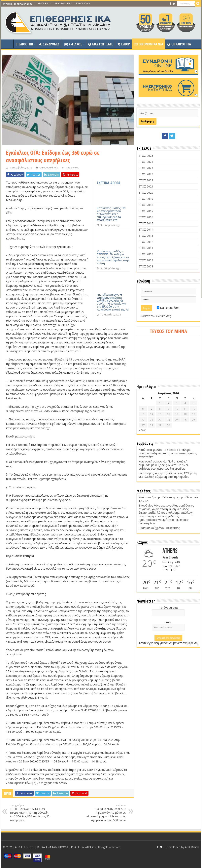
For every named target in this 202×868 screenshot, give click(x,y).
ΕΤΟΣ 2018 (146, 205)
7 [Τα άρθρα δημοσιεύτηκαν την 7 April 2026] (151, 409)
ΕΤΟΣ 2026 (146, 156)
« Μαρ (143, 430)
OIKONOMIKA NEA (148, 44)
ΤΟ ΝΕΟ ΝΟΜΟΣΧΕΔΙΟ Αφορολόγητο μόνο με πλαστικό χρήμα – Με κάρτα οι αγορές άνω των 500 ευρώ (105, 813)
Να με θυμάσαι (168, 308)
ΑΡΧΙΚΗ (8, 44)
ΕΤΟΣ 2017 (146, 211)
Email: (168, 622)
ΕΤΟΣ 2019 (146, 199)
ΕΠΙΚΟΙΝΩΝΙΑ (83, 3)
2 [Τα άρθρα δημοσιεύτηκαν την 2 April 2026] (168, 403)
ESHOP (123, 44)
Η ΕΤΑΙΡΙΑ (43, 3)
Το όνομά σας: (168, 608)
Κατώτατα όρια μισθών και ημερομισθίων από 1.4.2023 (168, 499)
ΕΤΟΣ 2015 (146, 223)
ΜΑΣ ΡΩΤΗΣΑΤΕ (101, 44)
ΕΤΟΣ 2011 (146, 248)
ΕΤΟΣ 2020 (146, 193)
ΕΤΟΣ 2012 (146, 242)
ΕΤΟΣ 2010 (146, 254)
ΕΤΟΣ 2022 (146, 180)
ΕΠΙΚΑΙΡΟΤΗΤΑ (179, 44)
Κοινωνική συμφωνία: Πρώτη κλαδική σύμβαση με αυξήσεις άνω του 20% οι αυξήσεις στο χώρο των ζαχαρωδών (163, 465)
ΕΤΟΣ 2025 (146, 162)
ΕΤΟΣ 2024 (146, 168)
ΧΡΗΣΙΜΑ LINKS (63, 3)
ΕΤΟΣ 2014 (146, 229)
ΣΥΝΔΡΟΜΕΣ (49, 44)
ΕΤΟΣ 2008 (146, 266)
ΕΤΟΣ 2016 (146, 217)
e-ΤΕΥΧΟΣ (73, 44)
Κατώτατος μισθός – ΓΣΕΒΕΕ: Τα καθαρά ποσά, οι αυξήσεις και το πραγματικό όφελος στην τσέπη (113, 257)
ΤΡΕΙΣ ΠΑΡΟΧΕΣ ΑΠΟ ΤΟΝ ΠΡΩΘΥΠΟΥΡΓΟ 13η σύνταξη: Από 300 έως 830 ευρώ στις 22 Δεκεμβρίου (30, 813)
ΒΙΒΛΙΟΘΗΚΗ (24, 44)
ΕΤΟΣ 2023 (146, 174)
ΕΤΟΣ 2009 (146, 260)
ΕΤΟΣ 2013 (146, 236)
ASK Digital (192, 847)
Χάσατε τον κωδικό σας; (156, 316)
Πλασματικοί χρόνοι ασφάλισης (159, 528)
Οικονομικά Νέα (49, 167)
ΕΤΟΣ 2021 (146, 186)
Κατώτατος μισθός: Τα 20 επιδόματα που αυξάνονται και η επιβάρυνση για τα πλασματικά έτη (111, 214)
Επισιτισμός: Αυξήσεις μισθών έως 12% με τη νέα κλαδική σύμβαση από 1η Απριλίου (168, 475)
